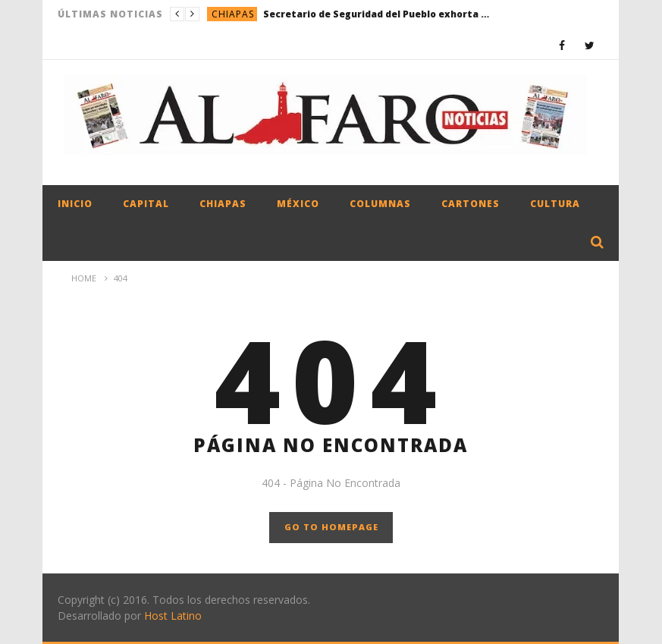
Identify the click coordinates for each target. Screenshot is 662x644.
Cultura (555, 204)
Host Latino (173, 616)
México (298, 204)
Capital (146, 204)
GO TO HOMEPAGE (331, 527)
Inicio (75, 204)
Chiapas (233, 14)
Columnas (380, 204)
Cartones (471, 204)
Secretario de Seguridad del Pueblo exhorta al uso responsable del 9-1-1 (377, 14)
